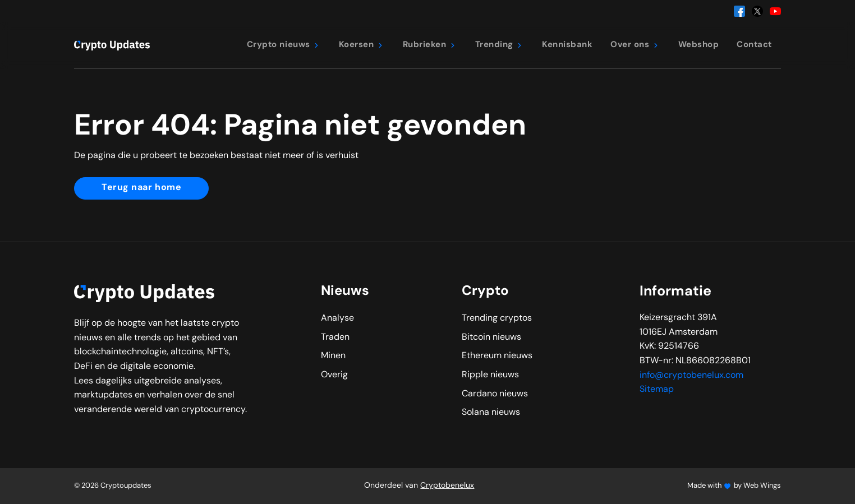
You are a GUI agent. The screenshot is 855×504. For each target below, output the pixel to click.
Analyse (337, 318)
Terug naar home (141, 188)
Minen (333, 356)
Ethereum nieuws (497, 356)
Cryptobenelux (447, 486)
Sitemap (657, 390)
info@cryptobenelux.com (691, 376)
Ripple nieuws (490, 375)
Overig (334, 375)
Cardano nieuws (495, 394)
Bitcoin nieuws (491, 337)
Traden (335, 337)
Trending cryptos (497, 318)
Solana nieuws (491, 413)
